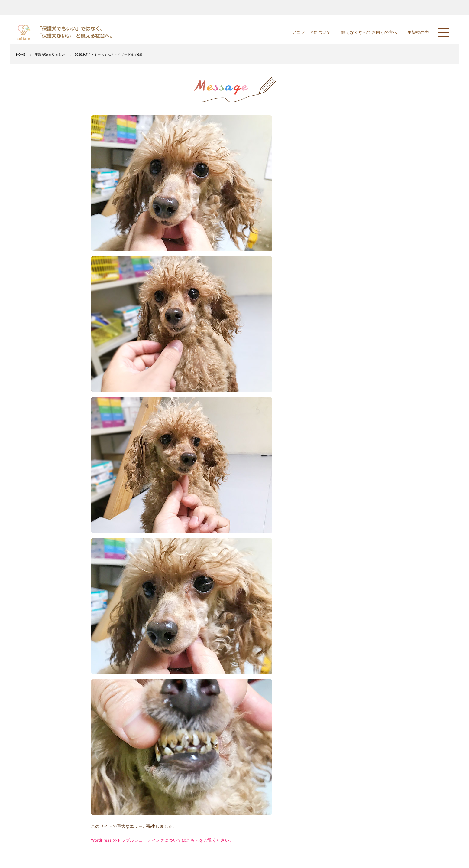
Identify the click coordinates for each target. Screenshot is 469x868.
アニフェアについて (311, 33)
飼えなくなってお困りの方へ (369, 33)
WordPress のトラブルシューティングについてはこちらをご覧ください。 (162, 840)
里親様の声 (418, 33)
